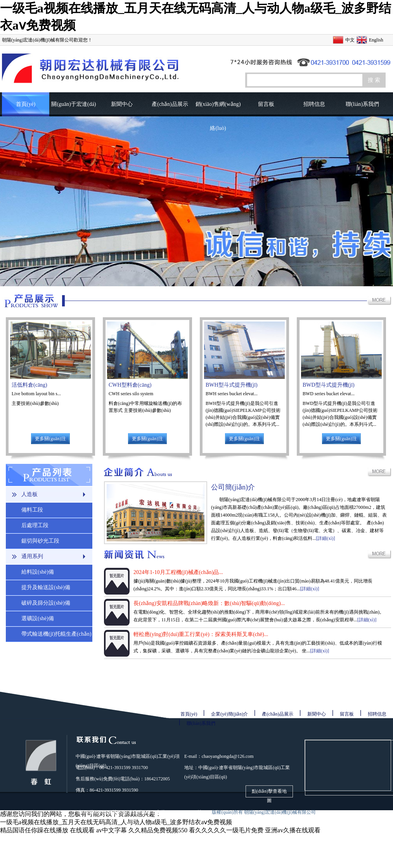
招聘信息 (314, 104)
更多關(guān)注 (50, 439)
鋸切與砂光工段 (40, 541)
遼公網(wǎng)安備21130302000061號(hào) (170, 812)
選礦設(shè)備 (38, 618)
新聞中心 (122, 104)
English (376, 40)
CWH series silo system (131, 394)
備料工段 (32, 510)
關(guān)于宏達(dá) (74, 104)
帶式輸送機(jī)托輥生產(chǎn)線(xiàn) (56, 636)
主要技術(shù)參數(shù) (36, 403)
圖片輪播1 (196, 201)
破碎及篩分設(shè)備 (46, 603)
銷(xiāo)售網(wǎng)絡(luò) (218, 109)
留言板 (266, 104)
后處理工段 (35, 525)
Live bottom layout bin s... (36, 394)
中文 (350, 40)
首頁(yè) (26, 104)
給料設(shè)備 (38, 572)
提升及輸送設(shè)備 (46, 587)
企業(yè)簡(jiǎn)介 (229, 714)
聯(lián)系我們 (362, 104)
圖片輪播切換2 (196, 201)
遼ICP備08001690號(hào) (102, 812)
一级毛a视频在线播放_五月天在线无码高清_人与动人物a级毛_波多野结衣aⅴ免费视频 (116, 822)
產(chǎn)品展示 (170, 104)
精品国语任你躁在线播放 (34, 830)
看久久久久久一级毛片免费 (226, 830)
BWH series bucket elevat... (232, 394)
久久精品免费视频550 (158, 830)
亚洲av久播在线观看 (293, 830)
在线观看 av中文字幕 (98, 830)
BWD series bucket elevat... (329, 394)
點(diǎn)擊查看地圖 (269, 793)
